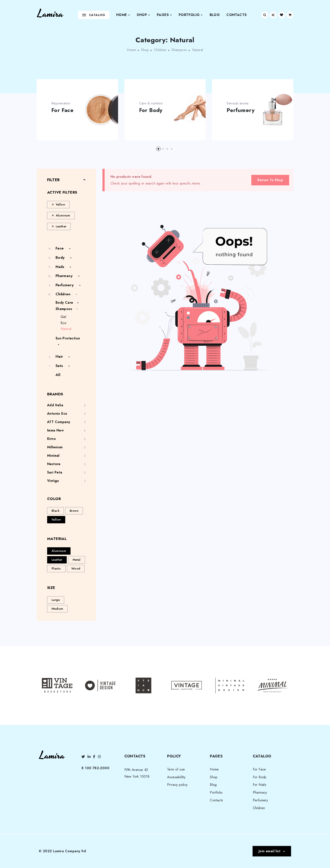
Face (60, 248)
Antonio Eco (57, 414)
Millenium (55, 447)
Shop (143, 15)
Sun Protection (68, 338)
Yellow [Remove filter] (60, 204)
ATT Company (59, 422)
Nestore (54, 464)
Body (60, 257)
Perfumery (241, 110)
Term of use (176, 769)
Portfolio (191, 15)
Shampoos (179, 50)
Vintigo (53, 481)
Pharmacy (64, 276)
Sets (59, 366)
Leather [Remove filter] (61, 226)
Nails (60, 267)
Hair (59, 356)
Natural (66, 329)
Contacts (237, 15)
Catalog (94, 15)
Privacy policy (177, 785)
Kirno (51, 439)
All (58, 375)
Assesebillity (176, 777)
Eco (63, 323)
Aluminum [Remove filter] (63, 215)
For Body (151, 110)
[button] (158, 149)
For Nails (260, 785)
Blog (215, 15)
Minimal (53, 456)
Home (123, 15)
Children (160, 50)
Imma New (55, 430)
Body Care (64, 303)
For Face (62, 110)
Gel (63, 317)
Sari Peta (55, 472)
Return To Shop (270, 180)
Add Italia (55, 405)
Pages (164, 15)
